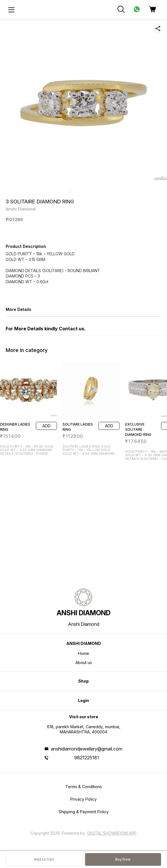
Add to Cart (44, 859)
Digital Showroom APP (112, 833)
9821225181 (87, 758)
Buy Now (123, 859)
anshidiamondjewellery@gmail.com (87, 749)
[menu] (11, 10)
